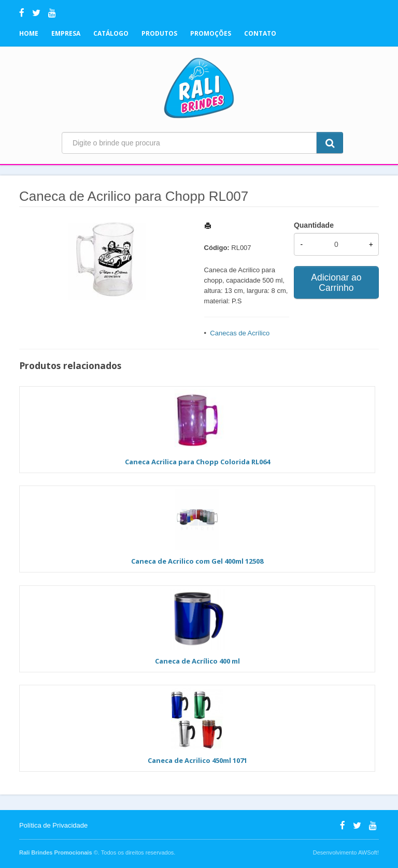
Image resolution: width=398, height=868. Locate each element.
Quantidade (314, 225)
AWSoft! (368, 852)
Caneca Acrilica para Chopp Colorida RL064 (197, 462)
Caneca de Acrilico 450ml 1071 (197, 760)
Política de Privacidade (53, 825)
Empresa (66, 33)
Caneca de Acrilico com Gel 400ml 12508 (197, 561)
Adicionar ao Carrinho (336, 283)
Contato (260, 33)
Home (29, 33)
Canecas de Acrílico (240, 333)
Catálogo (111, 33)
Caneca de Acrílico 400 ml (197, 661)
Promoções (211, 33)
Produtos (159, 33)
